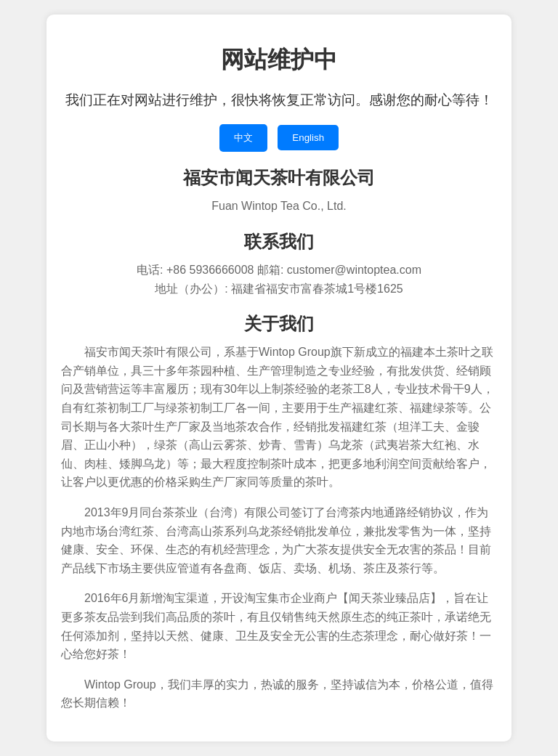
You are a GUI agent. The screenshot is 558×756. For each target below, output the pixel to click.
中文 (243, 138)
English (308, 138)
